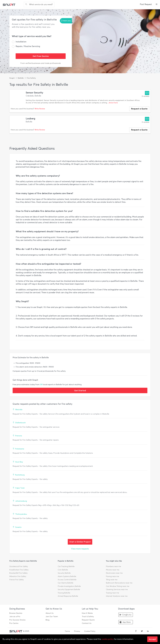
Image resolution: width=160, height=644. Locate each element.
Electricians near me (114, 573)
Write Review (40, 109)
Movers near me (113, 570)
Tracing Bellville (64, 593)
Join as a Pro (15, 617)
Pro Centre (14, 623)
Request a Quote (139, 109)
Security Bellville (64, 573)
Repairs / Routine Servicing (28, 46)
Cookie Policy (90, 631)
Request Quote (88, 620)
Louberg (30, 119)
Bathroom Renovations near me (119, 583)
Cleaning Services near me (117, 589)
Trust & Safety (88, 617)
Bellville (21, 78)
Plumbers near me (113, 566)
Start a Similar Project (80, 542)
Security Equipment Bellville (69, 589)
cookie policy (107, 639)
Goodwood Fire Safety (19, 566)
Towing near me (112, 593)
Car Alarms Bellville (65, 583)
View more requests (80, 549)
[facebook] (136, 631)
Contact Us (87, 623)
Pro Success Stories (17, 620)
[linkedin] (148, 631)
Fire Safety (31, 78)
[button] (157, 4)
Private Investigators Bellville (69, 586)
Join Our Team (52, 617)
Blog (47, 620)
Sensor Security (34, 93)
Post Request (146, 4)
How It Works (87, 613)
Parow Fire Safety (17, 580)
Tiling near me (112, 580)
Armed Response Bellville (68, 596)
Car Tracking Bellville (66, 566)
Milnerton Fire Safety (18, 576)
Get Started (80, 390)
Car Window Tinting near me (118, 586)
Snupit (12, 78)
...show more (113, 103)
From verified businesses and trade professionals (41, 63)
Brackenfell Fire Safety (18, 573)
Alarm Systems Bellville (67, 576)
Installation (21, 42)
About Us (50, 613)
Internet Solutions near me (117, 596)
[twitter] (142, 631)
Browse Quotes (16, 613)
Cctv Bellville (63, 570)
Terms (67, 631)
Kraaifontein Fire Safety (19, 570)
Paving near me (112, 576)
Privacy (77, 631)
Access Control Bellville (67, 580)
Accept (152, 639)
